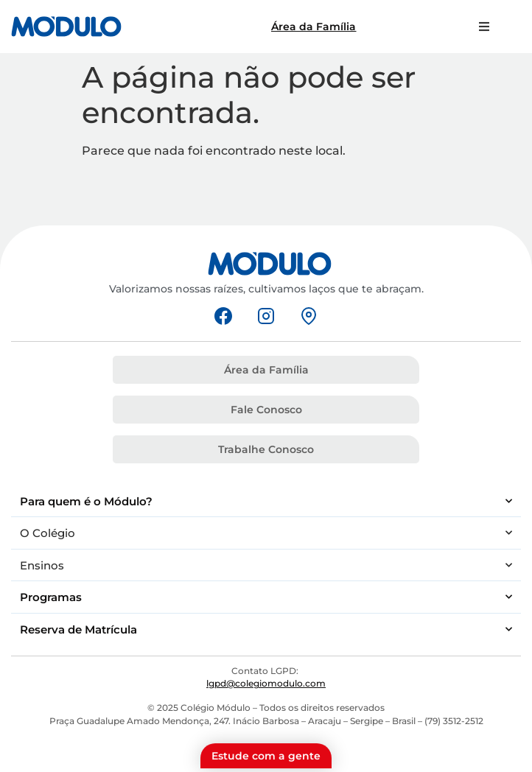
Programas (266, 597)
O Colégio (266, 533)
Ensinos (266, 565)
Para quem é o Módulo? (266, 501)
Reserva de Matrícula (266, 629)
